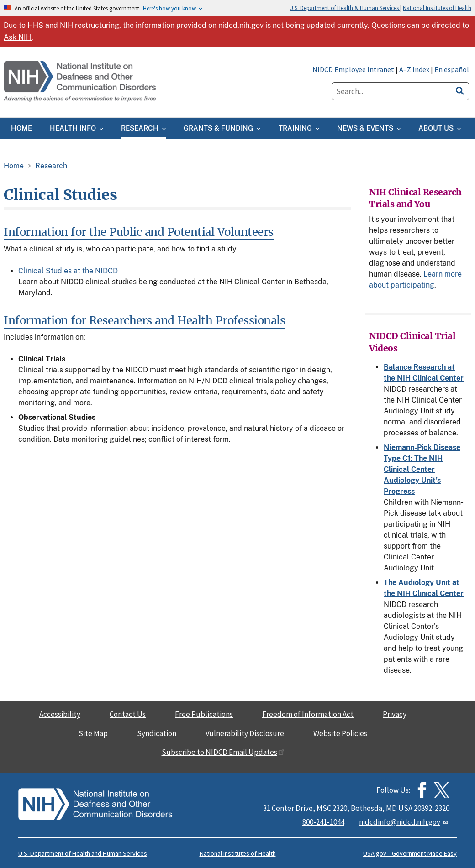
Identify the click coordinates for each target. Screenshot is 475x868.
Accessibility (60, 714)
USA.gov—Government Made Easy (410, 853)
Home (14, 166)
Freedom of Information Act (308, 714)
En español (452, 69)
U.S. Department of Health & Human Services (345, 8)
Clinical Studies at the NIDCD (68, 271)
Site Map (93, 733)
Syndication (157, 733)
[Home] (81, 82)
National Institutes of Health (437, 8)
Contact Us (128, 714)
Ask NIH (18, 37)
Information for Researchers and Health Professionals (144, 321)
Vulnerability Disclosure (245, 733)
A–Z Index (414, 69)
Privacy (395, 714)
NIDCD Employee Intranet (353, 69)
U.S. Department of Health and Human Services (83, 853)
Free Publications (204, 714)
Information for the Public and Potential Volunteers (139, 232)
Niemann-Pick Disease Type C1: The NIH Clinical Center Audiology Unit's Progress (422, 469)
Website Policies (340, 733)
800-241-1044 (323, 822)
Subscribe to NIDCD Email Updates (223, 752)
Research (51, 166)
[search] (460, 89)
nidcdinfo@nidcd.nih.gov (404, 822)
